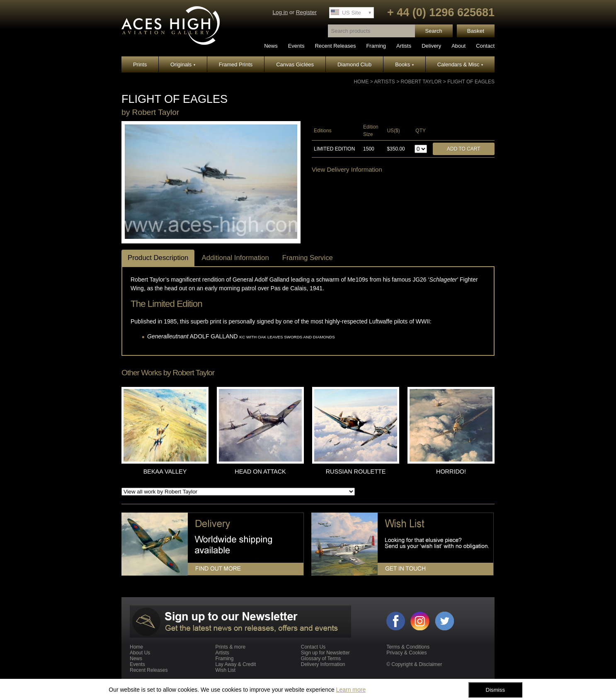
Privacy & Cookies (406, 653)
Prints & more (230, 647)
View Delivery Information (347, 169)
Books (404, 64)
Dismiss (496, 690)
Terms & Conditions (408, 647)
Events (296, 46)
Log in (280, 12)
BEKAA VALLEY (165, 472)
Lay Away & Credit (235, 664)
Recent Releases (335, 46)
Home (361, 82)
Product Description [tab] (158, 258)
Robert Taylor (421, 82)
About (458, 46)
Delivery (431, 46)
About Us (140, 653)
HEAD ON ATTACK (260, 472)
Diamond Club (354, 64)
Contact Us (313, 647)
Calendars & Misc (460, 64)
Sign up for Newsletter (325, 653)
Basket (476, 31)
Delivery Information (323, 664)
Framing (376, 46)
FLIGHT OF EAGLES (471, 82)
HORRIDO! (451, 472)
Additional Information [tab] (235, 258)
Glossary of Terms (321, 659)
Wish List (225, 670)
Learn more (351, 690)
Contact (485, 46)
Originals (183, 64)
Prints (140, 64)
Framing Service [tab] (308, 258)
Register (306, 12)
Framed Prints (236, 64)
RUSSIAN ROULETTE (356, 472)
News (271, 46)
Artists (404, 46)
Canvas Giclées (295, 64)
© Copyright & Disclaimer (414, 664)
